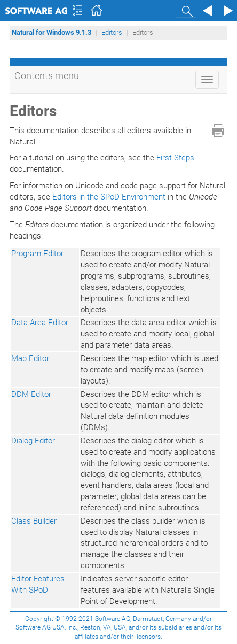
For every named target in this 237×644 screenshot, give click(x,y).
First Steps (175, 158)
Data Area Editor (40, 323)
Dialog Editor (33, 441)
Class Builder (34, 521)
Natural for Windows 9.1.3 (52, 32)
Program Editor (37, 254)
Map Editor (30, 358)
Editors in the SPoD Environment (109, 197)
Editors (112, 32)
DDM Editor (31, 394)
